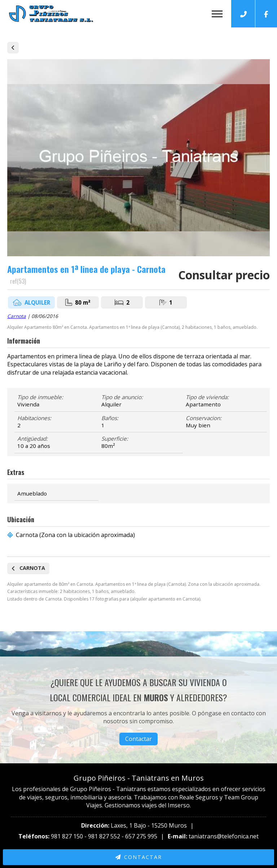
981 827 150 (67, 836)
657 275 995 (141, 836)
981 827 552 (104, 836)
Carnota (17, 316)
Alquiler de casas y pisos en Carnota (13, 48)
